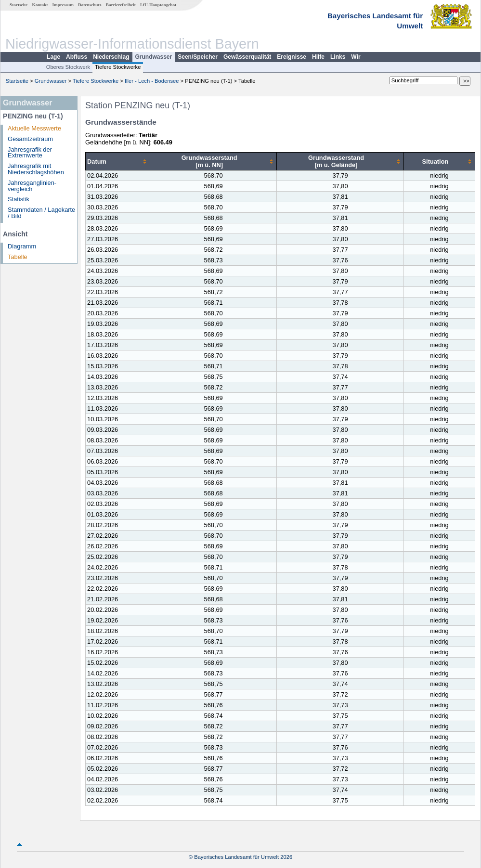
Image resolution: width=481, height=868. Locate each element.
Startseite (19, 5)
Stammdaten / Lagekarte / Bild (41, 213)
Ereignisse (292, 57)
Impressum (63, 5)
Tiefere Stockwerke (118, 67)
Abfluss (77, 57)
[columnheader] (118, 162)
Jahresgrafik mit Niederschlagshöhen (36, 169)
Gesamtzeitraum (30, 139)
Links (338, 57)
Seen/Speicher (198, 57)
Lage (53, 57)
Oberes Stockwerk (68, 67)
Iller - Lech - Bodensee (152, 81)
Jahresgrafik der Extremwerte (30, 153)
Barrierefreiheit (121, 5)
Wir (356, 57)
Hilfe (318, 57)
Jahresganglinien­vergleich (32, 186)
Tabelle (18, 257)
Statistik (19, 199)
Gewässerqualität (247, 57)
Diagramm (22, 246)
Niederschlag (111, 57)
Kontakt (40, 5)
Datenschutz (90, 5)
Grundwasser (154, 57)
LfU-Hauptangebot (158, 5)
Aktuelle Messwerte (34, 128)
